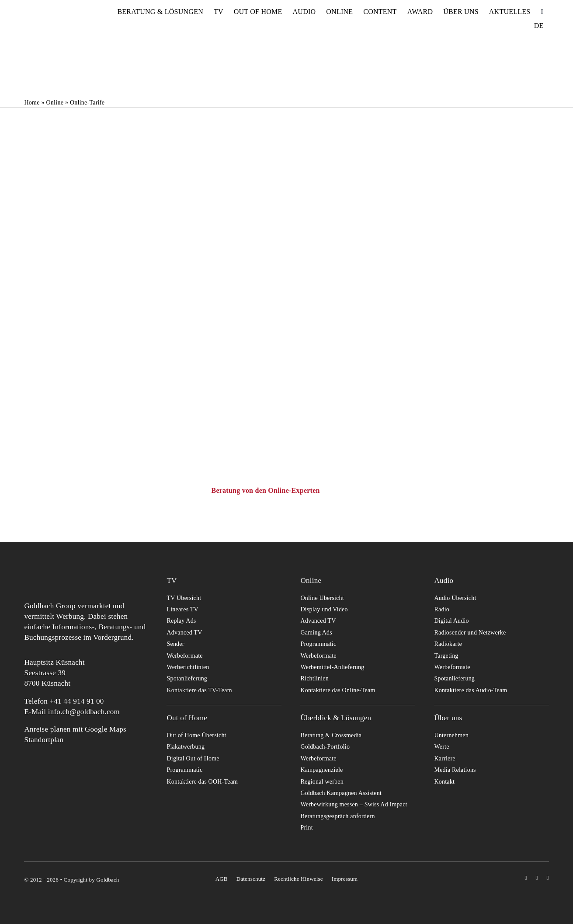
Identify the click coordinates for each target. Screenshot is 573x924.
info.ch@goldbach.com (84, 712)
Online (55, 103)
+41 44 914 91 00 (76, 701)
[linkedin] (548, 878)
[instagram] (526, 878)
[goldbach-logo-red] (46, 19)
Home (32, 103)
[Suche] (542, 12)
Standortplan (44, 740)
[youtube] (537, 878)
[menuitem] (539, 26)
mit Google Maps (99, 729)
